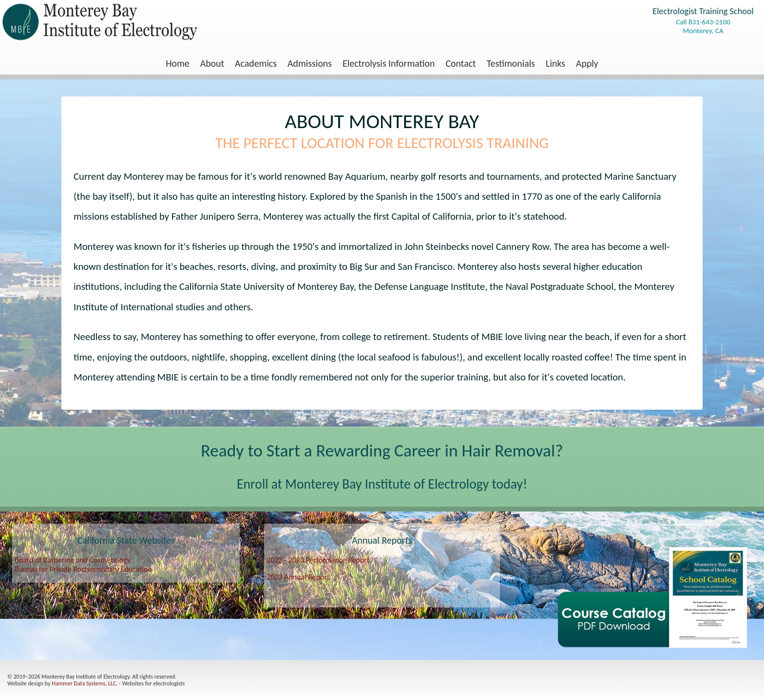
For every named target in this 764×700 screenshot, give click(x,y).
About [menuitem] (212, 63)
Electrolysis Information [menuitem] (389, 63)
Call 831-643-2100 (703, 22)
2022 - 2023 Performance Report (318, 560)
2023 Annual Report (298, 577)
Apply (587, 63)
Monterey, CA (703, 31)
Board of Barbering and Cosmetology (72, 560)
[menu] (382, 63)
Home (178, 63)
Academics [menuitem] (256, 63)
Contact (461, 63)
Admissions (310, 63)
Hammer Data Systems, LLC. (85, 683)
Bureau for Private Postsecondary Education (83, 569)
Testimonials (511, 63)
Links (555, 63)
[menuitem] (178, 63)
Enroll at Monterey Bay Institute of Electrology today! (382, 484)
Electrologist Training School (703, 11)
